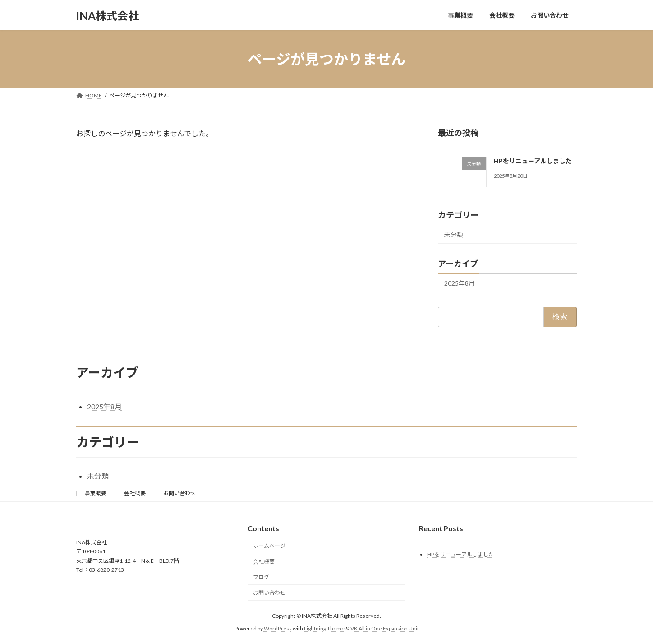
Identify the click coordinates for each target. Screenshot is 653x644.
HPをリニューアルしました (533, 161)
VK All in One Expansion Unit (385, 628)
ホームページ (269, 546)
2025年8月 (460, 283)
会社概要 (135, 493)
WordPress (278, 628)
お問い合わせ (179, 493)
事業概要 (96, 493)
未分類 (454, 234)
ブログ (261, 577)
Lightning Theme (324, 628)
